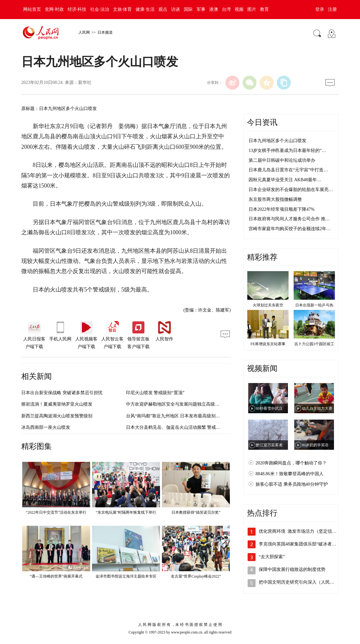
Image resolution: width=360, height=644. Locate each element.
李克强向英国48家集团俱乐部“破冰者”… (298, 544)
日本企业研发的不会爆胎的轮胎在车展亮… (291, 190)
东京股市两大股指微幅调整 (275, 199)
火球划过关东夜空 (268, 305)
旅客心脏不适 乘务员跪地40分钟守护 (292, 484)
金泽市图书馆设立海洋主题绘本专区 (126, 576)
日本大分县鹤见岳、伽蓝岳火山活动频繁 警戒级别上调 (180, 427)
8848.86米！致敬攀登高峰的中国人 (290, 474)
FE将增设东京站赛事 (268, 344)
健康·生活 (145, 9)
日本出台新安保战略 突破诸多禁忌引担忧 (62, 393)
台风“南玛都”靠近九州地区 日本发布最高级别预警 (175, 416)
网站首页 (32, 9)
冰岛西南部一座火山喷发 (46, 427)
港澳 (214, 9)
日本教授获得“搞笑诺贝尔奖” (196, 512)
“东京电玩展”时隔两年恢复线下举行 (126, 512)
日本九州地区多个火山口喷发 (277, 141)
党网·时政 (54, 9)
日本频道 (105, 32)
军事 (201, 9)
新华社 (85, 82)
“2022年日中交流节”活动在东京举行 (56, 512)
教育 (264, 9)
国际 (188, 9)
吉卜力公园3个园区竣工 (314, 344)
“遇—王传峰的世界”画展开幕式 (56, 576)
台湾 (226, 9)
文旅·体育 (123, 9)
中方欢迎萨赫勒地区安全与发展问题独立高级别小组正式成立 (186, 404)
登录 (320, 9)
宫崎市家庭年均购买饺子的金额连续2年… (290, 229)
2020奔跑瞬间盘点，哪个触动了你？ (291, 463)
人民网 (84, 32)
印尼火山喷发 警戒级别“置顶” (155, 393)
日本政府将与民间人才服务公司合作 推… (289, 219)
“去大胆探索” (272, 557)
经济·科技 (77, 9)
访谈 (176, 9)
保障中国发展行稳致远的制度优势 (292, 569)
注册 (332, 9)
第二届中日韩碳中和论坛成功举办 (282, 160)
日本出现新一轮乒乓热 (314, 305)
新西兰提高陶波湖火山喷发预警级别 (57, 416)
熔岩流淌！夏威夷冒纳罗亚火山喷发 (57, 404)
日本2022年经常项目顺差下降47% (282, 209)
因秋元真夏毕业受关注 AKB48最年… (285, 180)
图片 (252, 9)
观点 (163, 9)
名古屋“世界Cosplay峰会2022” (196, 576)
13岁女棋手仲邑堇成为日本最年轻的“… (287, 151)
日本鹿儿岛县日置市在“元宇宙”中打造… (288, 170)
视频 (239, 9)
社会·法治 (100, 9)
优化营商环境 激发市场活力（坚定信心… (300, 531)
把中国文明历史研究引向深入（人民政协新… (303, 582)
